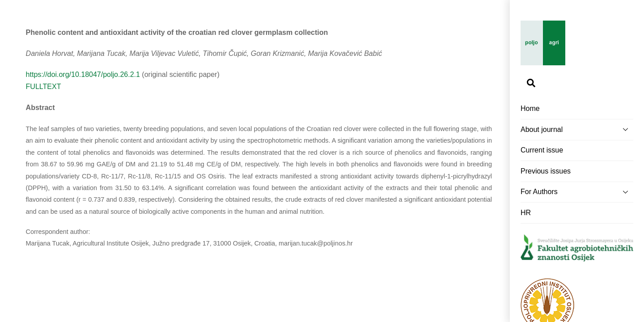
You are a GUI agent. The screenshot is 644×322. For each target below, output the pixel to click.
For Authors (577, 192)
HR (526, 213)
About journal (577, 129)
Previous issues (546, 171)
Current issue (542, 150)
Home (530, 108)
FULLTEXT (44, 87)
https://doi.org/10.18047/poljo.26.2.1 (83, 74)
